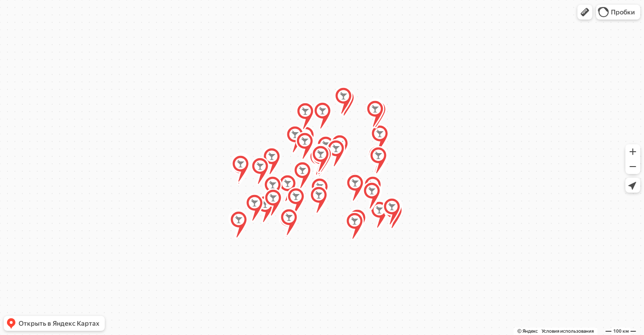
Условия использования (568, 331)
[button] (585, 12)
